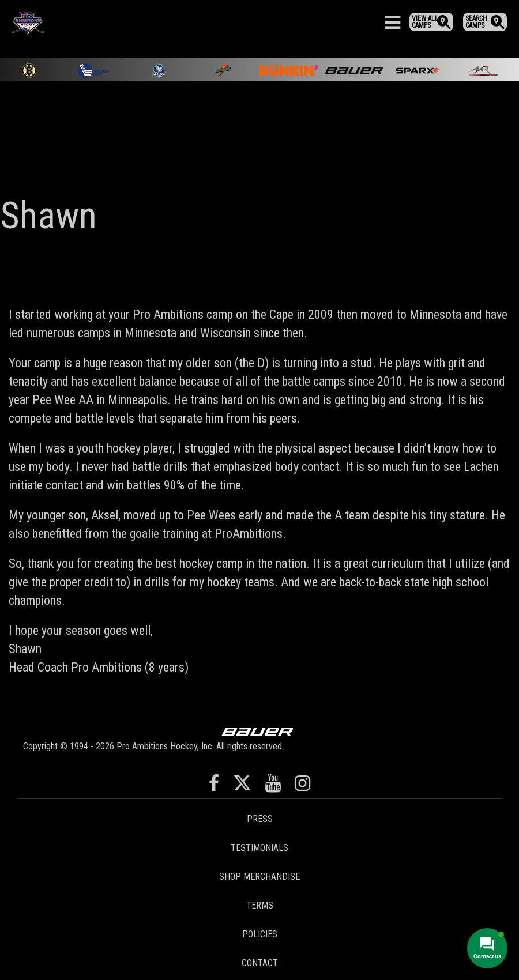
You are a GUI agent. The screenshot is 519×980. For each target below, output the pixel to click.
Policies (260, 934)
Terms (260, 905)
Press (260, 819)
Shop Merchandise (259, 877)
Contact (260, 963)
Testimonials (259, 848)
